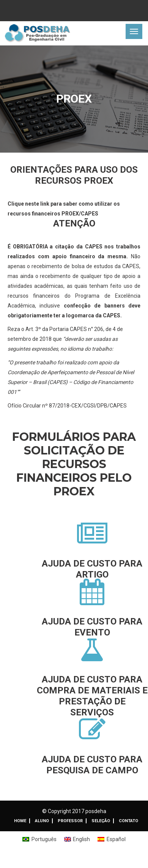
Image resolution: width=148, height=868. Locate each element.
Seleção (101, 821)
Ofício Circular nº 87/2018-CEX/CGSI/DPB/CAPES (67, 406)
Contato (128, 821)
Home (20, 821)
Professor (70, 821)
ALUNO (42, 821)
